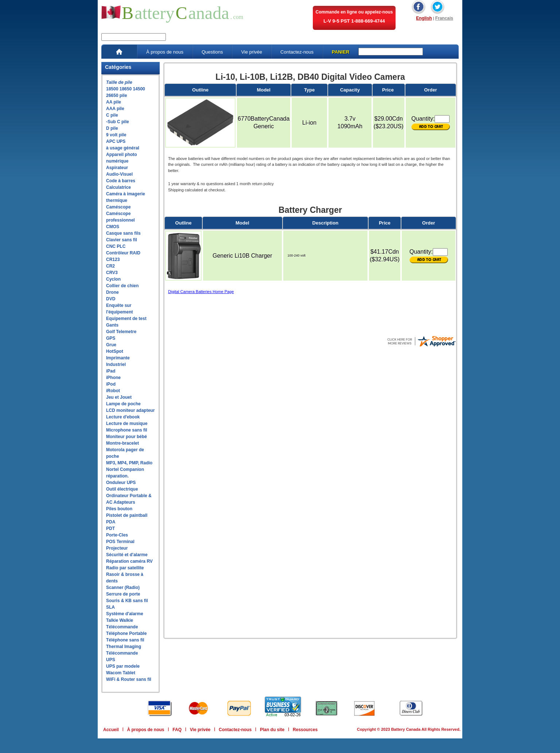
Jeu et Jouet (119, 397)
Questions (212, 52)
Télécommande (122, 627)
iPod (111, 384)
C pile (112, 115)
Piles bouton (119, 509)
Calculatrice (118, 187)
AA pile (114, 102)
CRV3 (112, 273)
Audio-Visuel (119, 174)
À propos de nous (165, 52)
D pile (112, 128)
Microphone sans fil (127, 430)
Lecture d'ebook (123, 417)
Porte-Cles (117, 535)
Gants (112, 325)
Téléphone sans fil (125, 640)
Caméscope (118, 207)
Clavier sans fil (122, 240)
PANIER (341, 52)
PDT (110, 528)
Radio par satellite (125, 568)
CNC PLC (116, 246)
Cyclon (113, 279)
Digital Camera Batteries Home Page (201, 292)
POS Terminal (120, 542)
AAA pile (115, 109)
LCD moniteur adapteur (130, 410)
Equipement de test (126, 319)
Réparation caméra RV (129, 561)
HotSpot (115, 351)
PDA (111, 522)
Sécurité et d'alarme (127, 555)
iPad (111, 371)
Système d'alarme (125, 614)
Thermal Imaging (124, 647)
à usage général (123, 148)
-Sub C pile (118, 122)
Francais (444, 18)
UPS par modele (123, 666)
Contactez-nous (297, 52)
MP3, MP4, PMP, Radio (129, 463)
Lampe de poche (123, 404)
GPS (111, 338)
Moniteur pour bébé (127, 437)
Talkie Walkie (120, 620)
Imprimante (118, 358)
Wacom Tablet (121, 673)
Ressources (305, 730)
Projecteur (117, 548)
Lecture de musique (127, 424)
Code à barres (121, 181)
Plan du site (272, 730)
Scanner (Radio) (123, 588)
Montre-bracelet (122, 443)
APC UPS (116, 141)
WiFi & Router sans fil (129, 679)
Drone (112, 292)
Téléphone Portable (126, 633)
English (424, 18)
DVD (111, 299)
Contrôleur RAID (123, 253)
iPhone (113, 378)
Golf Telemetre (121, 332)
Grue (111, 345)
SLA (110, 607)
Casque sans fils (123, 233)
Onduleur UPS (121, 483)
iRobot (113, 391)
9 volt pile (116, 135)
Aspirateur (117, 168)
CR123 (113, 260)
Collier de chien (122, 286)
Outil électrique (122, 489)
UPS (111, 660)
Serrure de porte (123, 594)
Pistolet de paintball (127, 515)
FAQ (177, 730)
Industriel (116, 364)
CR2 (110, 266)
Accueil (111, 730)
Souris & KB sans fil (127, 601)
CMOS (113, 227)
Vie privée (252, 52)
